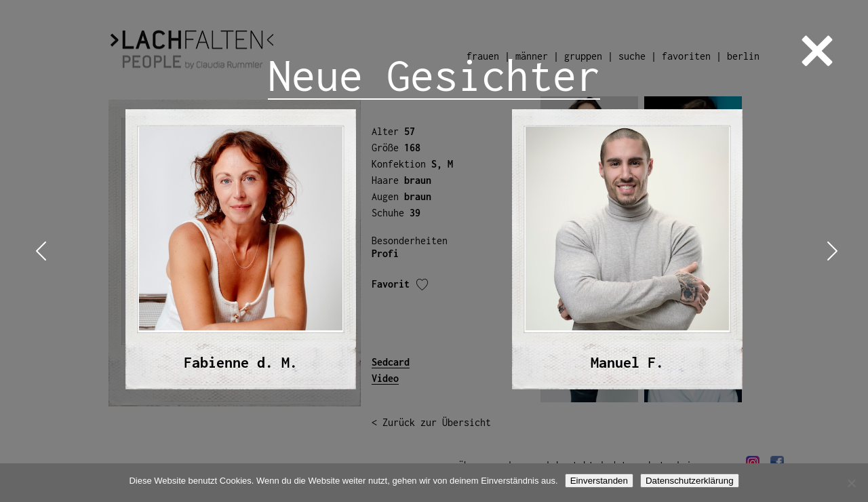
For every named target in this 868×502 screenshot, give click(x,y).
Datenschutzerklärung (690, 481)
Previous (38, 251)
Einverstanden (599, 481)
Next (830, 251)
